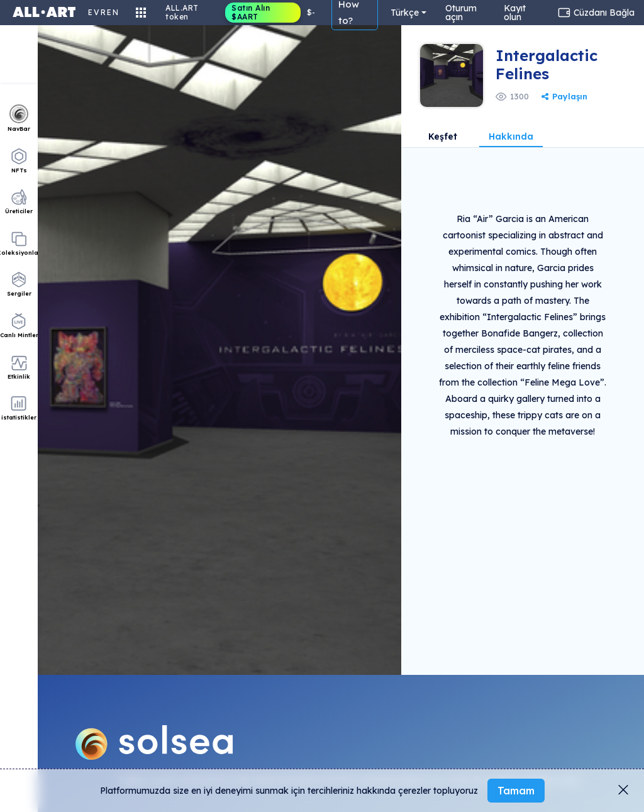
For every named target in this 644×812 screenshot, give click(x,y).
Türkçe (405, 13)
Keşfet (443, 137)
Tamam (516, 791)
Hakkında (511, 137)
